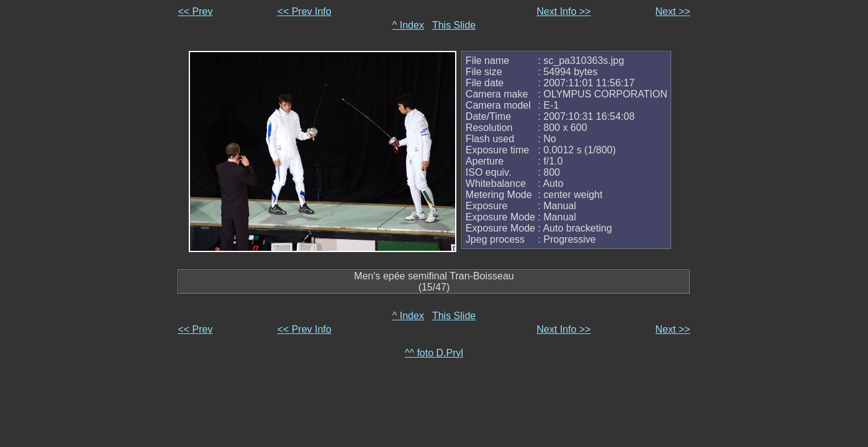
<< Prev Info (305, 11)
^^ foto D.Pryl (434, 353)
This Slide (454, 25)
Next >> (673, 11)
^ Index (408, 25)
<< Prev (195, 11)
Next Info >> (563, 11)
